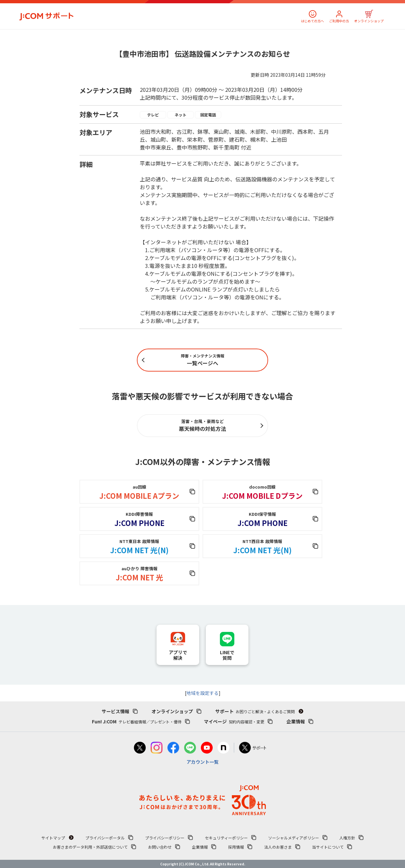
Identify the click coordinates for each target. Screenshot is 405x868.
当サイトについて (328, 847)
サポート (255, 711)
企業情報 (296, 721)
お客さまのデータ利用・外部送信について (90, 847)
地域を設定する (202, 693)
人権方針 (347, 838)
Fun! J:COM (137, 721)
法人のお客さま (278, 847)
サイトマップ (53, 838)
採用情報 (236, 847)
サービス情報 (116, 711)
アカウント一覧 (202, 762)
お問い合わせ (160, 847)
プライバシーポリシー (165, 838)
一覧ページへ (202, 360)
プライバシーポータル (105, 838)
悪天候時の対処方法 (202, 425)
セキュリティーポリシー (226, 838)
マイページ (234, 721)
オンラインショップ (369, 21)
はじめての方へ (312, 21)
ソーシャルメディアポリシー (294, 838)
